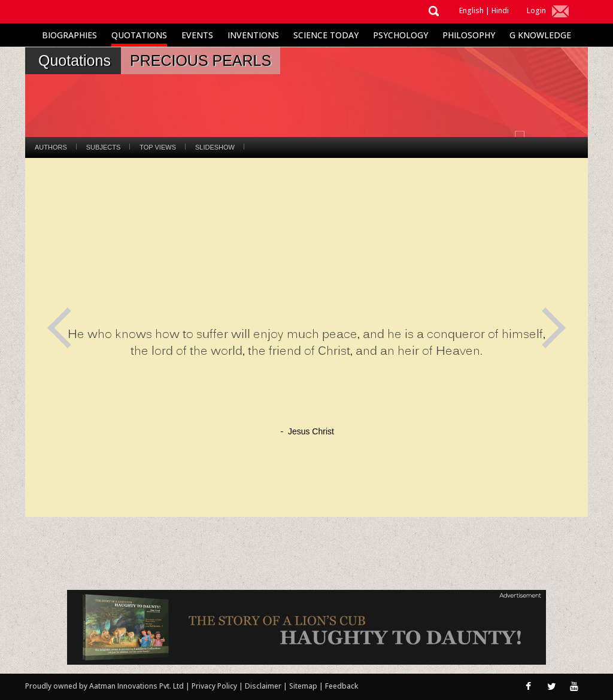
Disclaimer (263, 686)
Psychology (400, 35)
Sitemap (304, 686)
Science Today (326, 35)
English (471, 10)
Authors (51, 147)
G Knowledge (540, 35)
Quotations (139, 35)
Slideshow (215, 147)
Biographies (69, 35)
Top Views (158, 147)
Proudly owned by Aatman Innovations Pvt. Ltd (104, 686)
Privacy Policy (215, 686)
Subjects (103, 147)
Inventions (253, 35)
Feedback (342, 686)
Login (536, 10)
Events (197, 35)
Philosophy (469, 35)
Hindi (500, 10)
